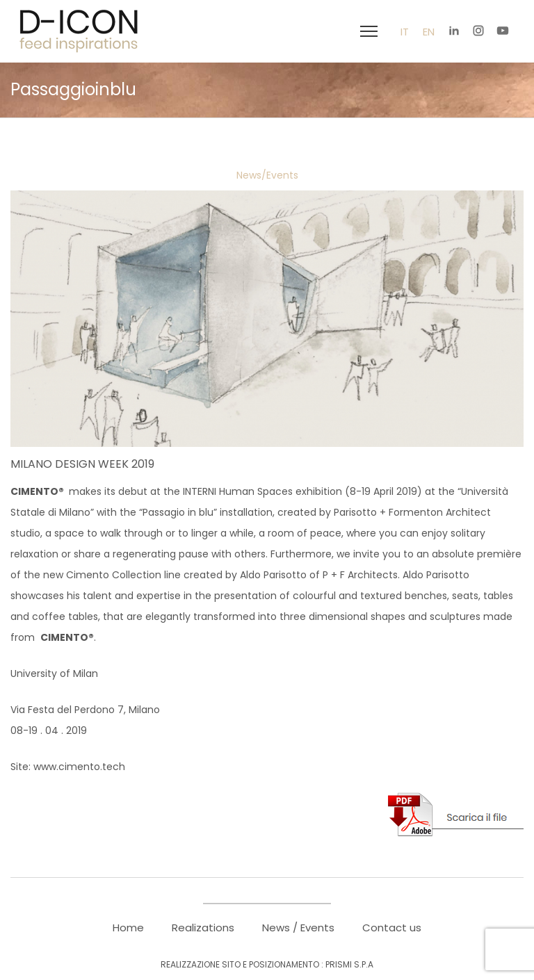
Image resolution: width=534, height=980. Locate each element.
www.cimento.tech (79, 767)
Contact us (392, 928)
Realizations (203, 928)
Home (128, 928)
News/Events (267, 175)
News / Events (298, 928)
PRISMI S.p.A (349, 964)
